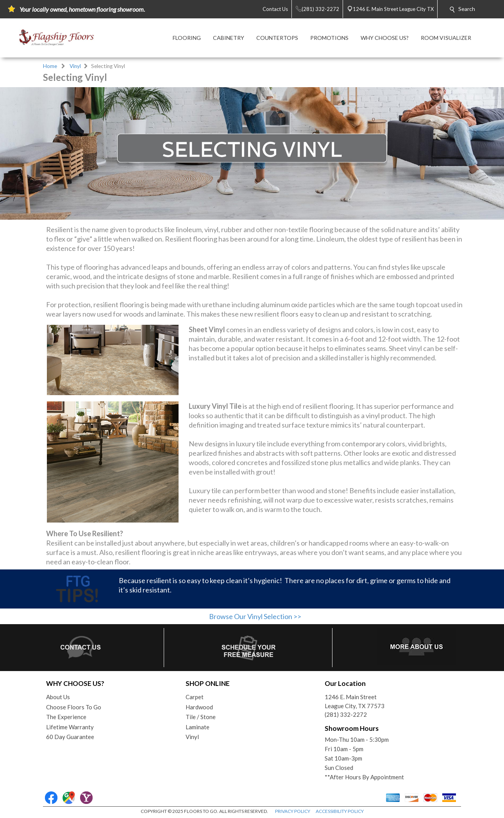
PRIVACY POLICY (293, 811)
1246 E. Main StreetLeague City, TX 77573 (355, 701)
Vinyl (75, 66)
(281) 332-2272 (346, 714)
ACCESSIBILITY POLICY (340, 811)
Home (50, 66)
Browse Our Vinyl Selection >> (255, 616)
